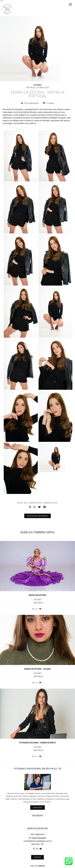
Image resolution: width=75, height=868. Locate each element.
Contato (38, 857)
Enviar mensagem (39, 838)
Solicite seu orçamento (37, 516)
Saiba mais (37, 808)
